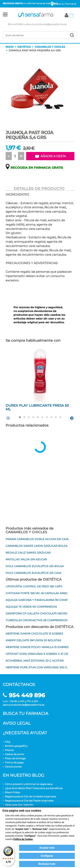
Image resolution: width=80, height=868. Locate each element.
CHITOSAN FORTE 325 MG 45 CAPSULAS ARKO (37, 593)
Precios (9, 750)
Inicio (10, 47)
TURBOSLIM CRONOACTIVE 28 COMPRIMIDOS (37, 620)
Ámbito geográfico (16, 746)
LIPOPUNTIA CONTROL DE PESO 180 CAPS (34, 586)
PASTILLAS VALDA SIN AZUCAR (26, 559)
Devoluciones (13, 767)
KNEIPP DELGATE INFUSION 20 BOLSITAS (33, 640)
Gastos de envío (14, 754)
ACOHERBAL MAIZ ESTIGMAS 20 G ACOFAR (35, 661)
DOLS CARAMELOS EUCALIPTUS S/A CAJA (33, 573)
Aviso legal (17, 723)
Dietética (24, 47)
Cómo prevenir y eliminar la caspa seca (29, 784)
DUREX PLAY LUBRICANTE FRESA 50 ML (37, 407)
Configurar (47, 856)
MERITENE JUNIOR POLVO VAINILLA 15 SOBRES (37, 647)
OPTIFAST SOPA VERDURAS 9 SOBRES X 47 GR (37, 654)
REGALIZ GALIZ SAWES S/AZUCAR (28, 553)
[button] (5, 15)
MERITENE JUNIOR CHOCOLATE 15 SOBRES (34, 634)
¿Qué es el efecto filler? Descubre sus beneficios (34, 788)
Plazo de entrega (15, 758)
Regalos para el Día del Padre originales (29, 801)
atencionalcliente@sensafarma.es (46, 24)
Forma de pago (14, 762)
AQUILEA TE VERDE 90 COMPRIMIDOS (31, 607)
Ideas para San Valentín (19, 805)
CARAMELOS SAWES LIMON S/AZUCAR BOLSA (37, 546)
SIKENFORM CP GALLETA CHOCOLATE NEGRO (37, 613)
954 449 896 (15, 24)
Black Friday (12, 792)
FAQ (7, 742)
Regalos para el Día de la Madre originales (30, 796)
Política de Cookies (23, 839)
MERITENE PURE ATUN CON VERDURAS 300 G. (37, 667)
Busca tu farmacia (26, 714)
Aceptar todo (47, 848)
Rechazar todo (47, 864)
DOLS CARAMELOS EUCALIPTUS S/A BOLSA (35, 566)
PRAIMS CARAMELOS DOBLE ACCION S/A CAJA (37, 539)
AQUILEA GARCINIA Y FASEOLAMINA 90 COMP (37, 600)
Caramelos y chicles (50, 47)
